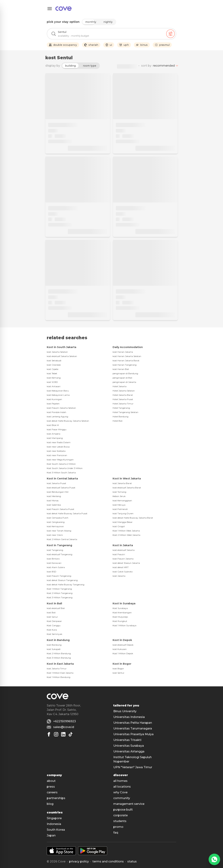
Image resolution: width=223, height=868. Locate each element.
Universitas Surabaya (129, 746)
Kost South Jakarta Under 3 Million (65, 468)
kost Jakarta (119, 576)
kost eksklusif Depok (123, 645)
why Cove (120, 792)
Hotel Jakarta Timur (123, 404)
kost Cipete (53, 369)
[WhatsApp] (214, 859)
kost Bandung (54, 645)
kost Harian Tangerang (125, 365)
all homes (120, 781)
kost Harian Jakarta (123, 352)
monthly (91, 22)
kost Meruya (119, 505)
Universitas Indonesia (129, 717)
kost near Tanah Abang (59, 531)
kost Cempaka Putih (58, 518)
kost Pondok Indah (56, 412)
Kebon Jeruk (119, 496)
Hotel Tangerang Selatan (125, 412)
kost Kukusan (120, 649)
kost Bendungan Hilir (58, 492)
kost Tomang (119, 492)
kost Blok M (53, 425)
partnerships (56, 798)
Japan (51, 835)
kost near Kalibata (56, 451)
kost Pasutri (119, 554)
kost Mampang (55, 438)
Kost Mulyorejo (120, 617)
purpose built (123, 810)
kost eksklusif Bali (56, 608)
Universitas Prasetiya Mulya (133, 734)
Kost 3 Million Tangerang (60, 597)
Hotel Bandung (120, 416)
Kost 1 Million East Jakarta (60, 673)
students (120, 821)
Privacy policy (79, 861)
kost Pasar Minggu (57, 429)
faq (116, 833)
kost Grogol (119, 526)
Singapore (54, 818)
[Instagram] (56, 734)
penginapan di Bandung (125, 373)
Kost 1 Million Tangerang (59, 589)
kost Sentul (118, 673)
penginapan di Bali (122, 378)
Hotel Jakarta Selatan (124, 391)
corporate (120, 815)
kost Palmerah (120, 509)
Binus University (125, 711)
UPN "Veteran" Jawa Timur (133, 767)
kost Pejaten (53, 404)
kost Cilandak (54, 365)
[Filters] (170, 34)
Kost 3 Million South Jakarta (61, 472)
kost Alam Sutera (56, 567)
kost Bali (51, 612)
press (51, 787)
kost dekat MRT (121, 567)
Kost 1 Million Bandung (59, 677)
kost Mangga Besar (123, 522)
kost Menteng (54, 496)
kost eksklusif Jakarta (124, 550)
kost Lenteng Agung (57, 416)
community (122, 798)
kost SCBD (52, 382)
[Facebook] (49, 734)
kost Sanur (52, 617)
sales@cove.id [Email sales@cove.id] (64, 727)
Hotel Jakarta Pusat (123, 399)
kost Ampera (54, 434)
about (51, 781)
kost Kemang (54, 378)
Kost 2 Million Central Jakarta (62, 539)
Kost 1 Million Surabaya (124, 625)
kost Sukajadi (54, 649)
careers (52, 792)
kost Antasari (54, 386)
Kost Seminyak (54, 634)
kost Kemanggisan (122, 500)
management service (129, 804)
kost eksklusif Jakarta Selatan (62, 356)
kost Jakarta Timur (57, 668)
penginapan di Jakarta (124, 382)
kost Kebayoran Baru (58, 391)
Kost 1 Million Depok (123, 653)
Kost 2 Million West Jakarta (126, 535)
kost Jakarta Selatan (57, 352)
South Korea (56, 830)
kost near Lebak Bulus (58, 447)
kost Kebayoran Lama (58, 395)
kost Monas (53, 500)
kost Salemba (54, 505)
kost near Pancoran (57, 455)
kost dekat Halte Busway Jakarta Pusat (67, 513)
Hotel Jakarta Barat (123, 395)
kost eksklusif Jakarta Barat (127, 488)
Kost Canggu (54, 625)
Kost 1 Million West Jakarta (126, 531)
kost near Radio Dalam (59, 442)
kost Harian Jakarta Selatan (127, 356)
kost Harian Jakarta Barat (126, 360)
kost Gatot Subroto (123, 572)
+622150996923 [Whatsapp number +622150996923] (65, 721)
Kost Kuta (52, 630)
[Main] (63, 9)
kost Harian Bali (121, 369)
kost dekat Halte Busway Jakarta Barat (133, 518)
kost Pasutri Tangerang (59, 576)
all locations (122, 787)
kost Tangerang (55, 550)
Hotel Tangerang (121, 408)
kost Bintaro (53, 559)
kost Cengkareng (56, 522)
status (132, 861)
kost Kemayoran (55, 526)
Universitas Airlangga (129, 751)
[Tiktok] (70, 734)
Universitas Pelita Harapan (133, 723)
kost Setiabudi (54, 360)
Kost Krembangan (122, 612)
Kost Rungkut (120, 621)
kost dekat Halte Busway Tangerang (66, 584)
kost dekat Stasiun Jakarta (126, 563)
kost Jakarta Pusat (56, 483)
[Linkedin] (63, 734)
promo (118, 827)
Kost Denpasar (54, 621)
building (70, 66)
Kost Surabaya (120, 608)
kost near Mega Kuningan (60, 460)
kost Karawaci (54, 563)
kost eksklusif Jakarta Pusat (61, 488)
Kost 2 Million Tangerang (60, 593)
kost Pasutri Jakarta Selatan (61, 408)
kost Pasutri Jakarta (123, 559)
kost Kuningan (54, 399)
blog (50, 804)
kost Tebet (52, 373)
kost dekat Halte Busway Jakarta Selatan (68, 421)
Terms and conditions (108, 861)
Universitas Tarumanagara (133, 728)
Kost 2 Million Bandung (59, 653)
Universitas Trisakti (127, 740)
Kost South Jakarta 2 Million (61, 464)
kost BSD (52, 572)
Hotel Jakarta (120, 386)
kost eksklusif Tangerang (60, 554)
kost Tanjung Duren (123, 513)
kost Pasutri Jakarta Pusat (61, 509)
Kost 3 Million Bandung (59, 658)
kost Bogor (118, 668)
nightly (108, 22)
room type (90, 66)
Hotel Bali (118, 421)
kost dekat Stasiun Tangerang (62, 580)
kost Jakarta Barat (122, 483)
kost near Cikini (55, 535)
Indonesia (54, 824)
